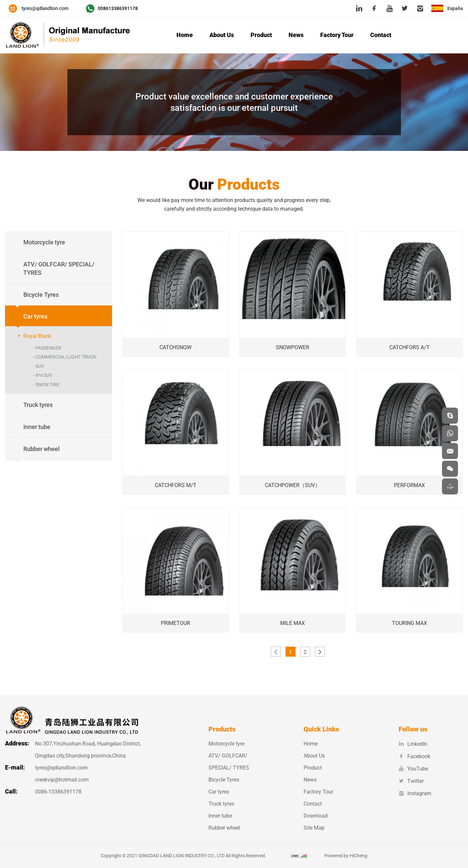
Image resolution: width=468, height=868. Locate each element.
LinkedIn (413, 744)
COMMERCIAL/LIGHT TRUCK (66, 357)
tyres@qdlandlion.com (61, 768)
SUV (40, 366)
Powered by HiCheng (351, 856)
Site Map (314, 828)
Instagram (415, 793)
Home (185, 35)
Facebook (414, 756)
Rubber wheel (224, 828)
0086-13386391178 (58, 792)
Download (316, 816)
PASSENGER (48, 348)
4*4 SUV (44, 375)
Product (261, 35)
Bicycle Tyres (224, 780)
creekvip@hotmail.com (62, 780)
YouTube (413, 769)
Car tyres (219, 792)
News (296, 35)
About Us (222, 35)
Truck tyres (221, 804)
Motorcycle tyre (226, 744)
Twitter (411, 781)
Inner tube (220, 816)
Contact (381, 35)
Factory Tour (337, 35)
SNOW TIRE (47, 385)
